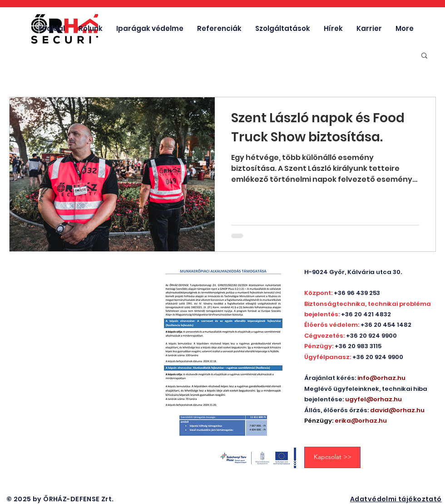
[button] (424, 56)
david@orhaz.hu (397, 410)
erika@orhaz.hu (361, 421)
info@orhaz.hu (381, 378)
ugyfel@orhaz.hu (373, 399)
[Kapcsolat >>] (332, 457)
